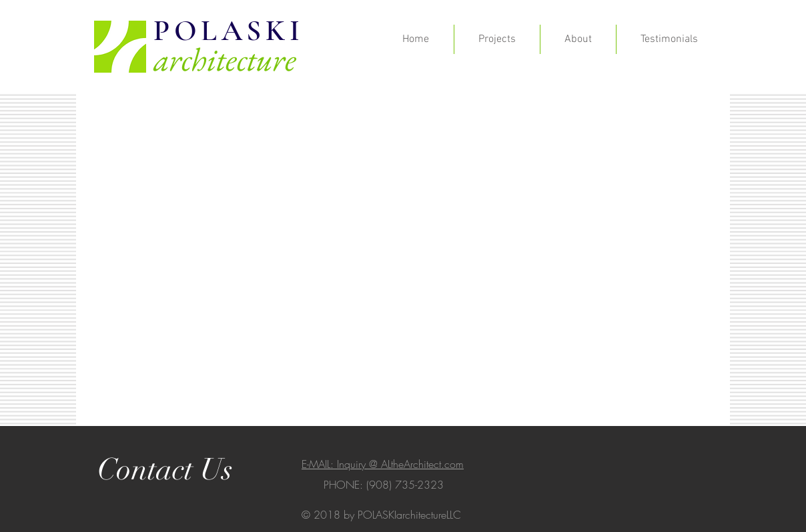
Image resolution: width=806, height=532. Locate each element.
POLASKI (229, 31)
